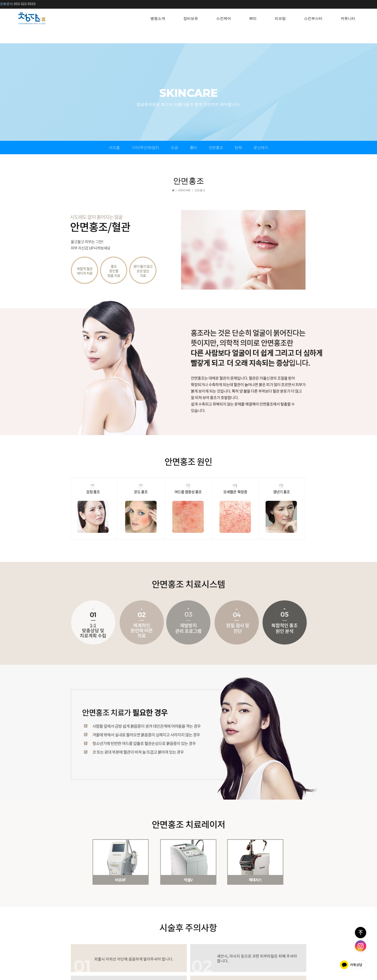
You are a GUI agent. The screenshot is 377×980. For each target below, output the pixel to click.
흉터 (193, 147)
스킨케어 (224, 18)
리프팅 (280, 18)
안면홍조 (216, 147)
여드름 (114, 147)
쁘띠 (253, 18)
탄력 (238, 147)
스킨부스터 (313, 18)
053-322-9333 (18, 4)
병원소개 (158, 18)
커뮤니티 (348, 18)
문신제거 (261, 147)
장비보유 (191, 18)
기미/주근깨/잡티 (145, 147)
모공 (174, 147)
